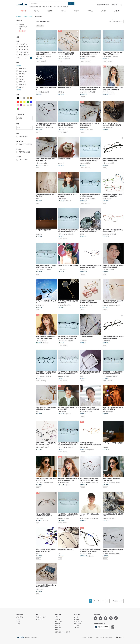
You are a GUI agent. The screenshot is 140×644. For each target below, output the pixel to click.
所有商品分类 (20, 617)
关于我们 (77, 617)
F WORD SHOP (62, 270)
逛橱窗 (18, 623)
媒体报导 (77, 619)
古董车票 (59, 7)
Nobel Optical (84, 270)
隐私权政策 (58, 628)
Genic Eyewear (62, 199)
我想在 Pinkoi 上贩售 (103, 5)
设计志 (18, 619)
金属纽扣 (65, 7)
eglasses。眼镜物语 (45, 56)
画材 (47, 7)
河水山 (82, 234)
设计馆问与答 (39, 619)
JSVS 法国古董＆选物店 (42, 92)
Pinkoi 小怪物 (78, 623)
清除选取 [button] (19, 66)
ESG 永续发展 (78, 621)
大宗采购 (57, 619)
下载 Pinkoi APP (101, 627)
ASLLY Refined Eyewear (46, 483)
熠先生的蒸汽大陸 (108, 127)
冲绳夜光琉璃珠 (34, 7)
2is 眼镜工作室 (40, 305)
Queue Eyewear (107, 199)
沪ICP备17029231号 (87, 637)
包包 (55, 7)
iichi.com (77, 628)
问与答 (57, 617)
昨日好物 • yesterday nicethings (44, 127)
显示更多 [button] (19, 89)
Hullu (37, 199)
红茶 (44, 7)
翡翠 (40, 7)
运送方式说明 (58, 621)
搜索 (71, 4)
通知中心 (57, 623)
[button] (31, 58)
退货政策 (57, 630)
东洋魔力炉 (61, 92)
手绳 (51, 7)
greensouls (61, 163)
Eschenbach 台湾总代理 (109, 234)
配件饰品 (19, 16)
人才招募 (77, 626)
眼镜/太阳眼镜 (28, 16)
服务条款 (57, 626)
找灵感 (18, 621)
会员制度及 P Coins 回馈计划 (63, 632)
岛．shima (39, 234)
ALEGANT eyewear (108, 92)
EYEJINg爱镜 (66, 56)
